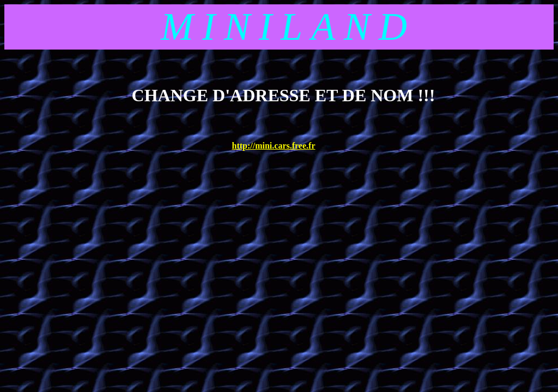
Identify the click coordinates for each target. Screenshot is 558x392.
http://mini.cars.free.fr (274, 146)
